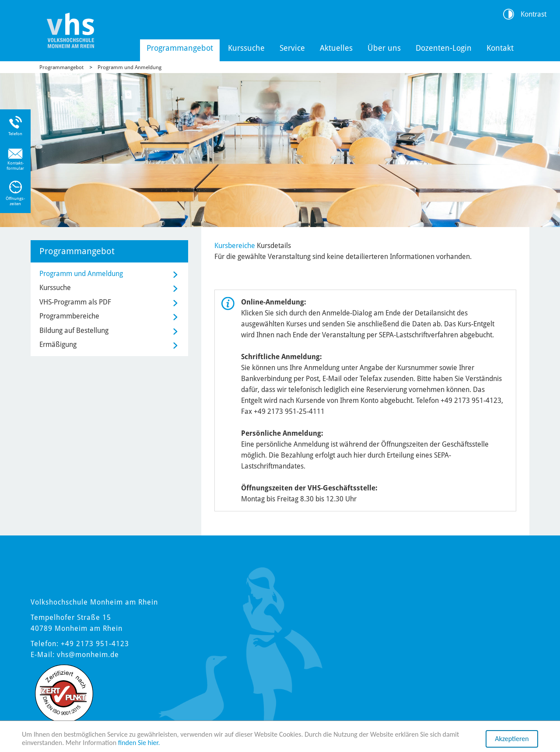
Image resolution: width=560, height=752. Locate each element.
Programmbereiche (69, 316)
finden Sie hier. (139, 746)
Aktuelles (336, 48)
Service (292, 48)
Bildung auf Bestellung (74, 331)
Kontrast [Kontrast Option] (534, 14)
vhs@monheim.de (88, 655)
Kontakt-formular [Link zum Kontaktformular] (15, 166)
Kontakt (500, 48)
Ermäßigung (58, 345)
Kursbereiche (235, 246)
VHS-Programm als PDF (75, 302)
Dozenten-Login (444, 48)
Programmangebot (180, 48)
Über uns (384, 48)
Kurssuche (246, 48)
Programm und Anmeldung (129, 67)
